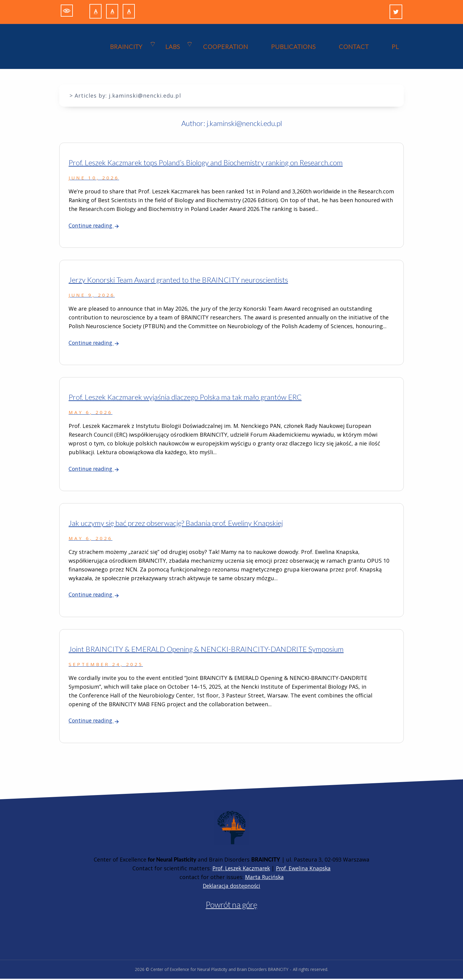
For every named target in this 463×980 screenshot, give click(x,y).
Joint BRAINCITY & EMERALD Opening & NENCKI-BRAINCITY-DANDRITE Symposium (206, 650)
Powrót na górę (232, 906)
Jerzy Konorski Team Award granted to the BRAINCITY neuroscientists (178, 280)
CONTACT (354, 47)
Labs (173, 47)
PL (395, 47)
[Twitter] (396, 12)
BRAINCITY (126, 47)
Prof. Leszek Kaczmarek (240, 869)
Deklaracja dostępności (232, 887)
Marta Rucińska (264, 878)
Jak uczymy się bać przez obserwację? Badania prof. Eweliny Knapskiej (176, 524)
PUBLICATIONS (293, 47)
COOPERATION (226, 47)
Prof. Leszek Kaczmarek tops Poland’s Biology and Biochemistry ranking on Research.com (206, 163)
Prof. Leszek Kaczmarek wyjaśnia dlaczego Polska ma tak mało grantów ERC (185, 398)
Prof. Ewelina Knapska (305, 869)
